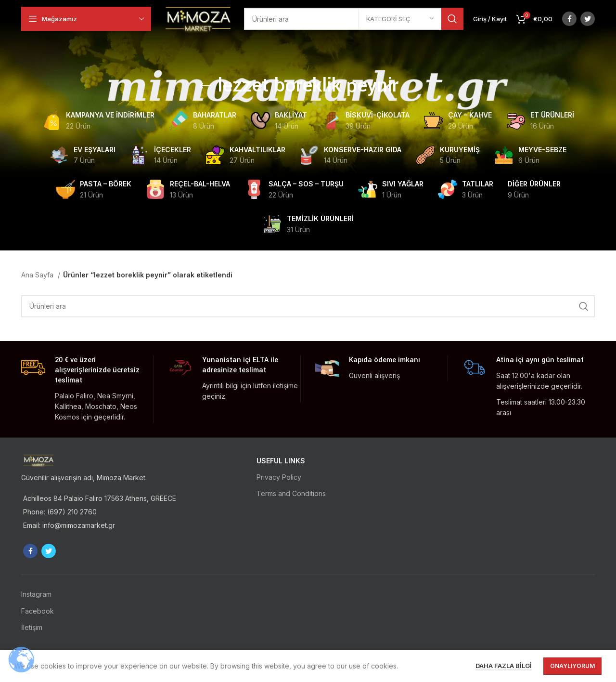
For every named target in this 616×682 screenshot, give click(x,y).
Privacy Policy (279, 477)
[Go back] (205, 86)
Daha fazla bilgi (504, 666)
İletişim (32, 627)
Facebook (38, 611)
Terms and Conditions (291, 493)
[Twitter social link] (588, 19)
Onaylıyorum (572, 666)
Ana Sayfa (38, 275)
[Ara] (354, 19)
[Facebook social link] (569, 19)
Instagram (36, 594)
